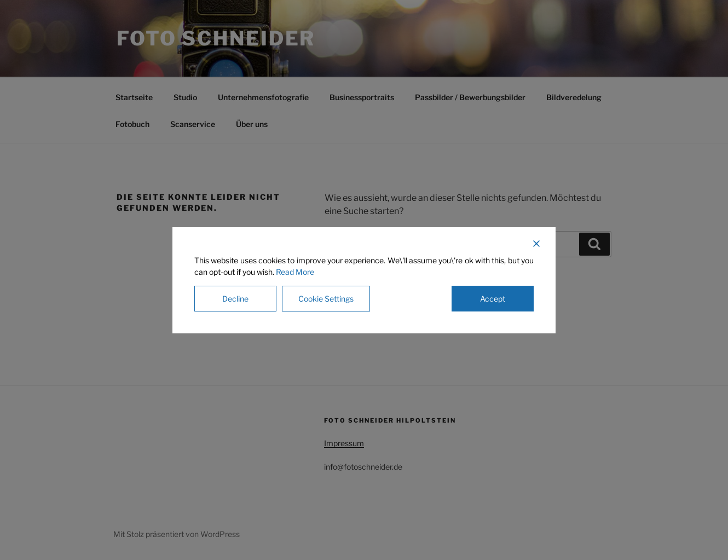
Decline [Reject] (235, 299)
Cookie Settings (326, 299)
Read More (295, 272)
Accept (493, 299)
